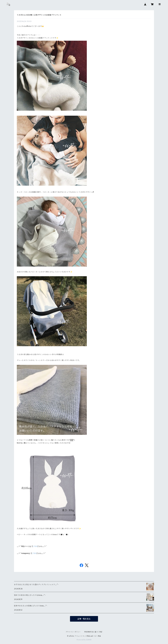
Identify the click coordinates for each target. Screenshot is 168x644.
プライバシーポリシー (73, 632)
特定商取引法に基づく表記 (93, 632)
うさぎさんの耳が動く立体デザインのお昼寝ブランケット (39, 15)
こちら (35, 546)
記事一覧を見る (84, 619)
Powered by (84, 640)
